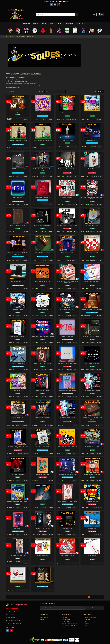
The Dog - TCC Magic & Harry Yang (92, 281)
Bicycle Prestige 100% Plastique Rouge (67, 502)
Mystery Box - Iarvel (92, 140)
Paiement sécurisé (67, 621)
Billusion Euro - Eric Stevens (92, 112)
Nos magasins (44, 617)
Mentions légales (67, 619)
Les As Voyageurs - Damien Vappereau (67, 446)
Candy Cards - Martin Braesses (67, 112)
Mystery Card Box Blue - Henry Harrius (67, 364)
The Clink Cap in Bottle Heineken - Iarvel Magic (43, 141)
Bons (86, 626)
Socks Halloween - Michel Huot (43, 281)
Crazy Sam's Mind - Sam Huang (43, 418)
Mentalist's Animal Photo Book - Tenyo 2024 (18, 502)
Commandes (87, 619)
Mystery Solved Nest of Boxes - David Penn (92, 310)
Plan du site (44, 619)
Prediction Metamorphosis (43, 556)
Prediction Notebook (43, 310)
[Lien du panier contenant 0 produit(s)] (101, 15)
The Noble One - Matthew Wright (43, 197)
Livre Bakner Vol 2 (18, 529)
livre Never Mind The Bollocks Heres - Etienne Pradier (92, 198)
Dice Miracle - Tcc (67, 529)
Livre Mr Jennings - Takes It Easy (18, 556)
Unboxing (19, 118)
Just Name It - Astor (18, 310)
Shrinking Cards (92, 529)
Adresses (87, 624)
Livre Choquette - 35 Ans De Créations (67, 475)
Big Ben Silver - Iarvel (67, 140)
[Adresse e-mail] (62, 608)
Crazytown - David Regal (67, 337)
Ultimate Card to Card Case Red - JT (18, 584)
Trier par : (41, 91)
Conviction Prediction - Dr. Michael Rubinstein (43, 337)
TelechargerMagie (59, 5)
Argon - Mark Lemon (18, 197)
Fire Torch (43, 502)
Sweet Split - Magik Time (43, 112)
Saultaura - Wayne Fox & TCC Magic (43, 226)
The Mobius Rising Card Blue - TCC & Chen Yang (18, 447)
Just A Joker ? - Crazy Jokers (92, 364)
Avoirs (86, 621)
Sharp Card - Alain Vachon (92, 226)
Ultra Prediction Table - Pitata (18, 281)
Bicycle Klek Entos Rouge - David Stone (43, 364)
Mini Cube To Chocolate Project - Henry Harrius (92, 418)
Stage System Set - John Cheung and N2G (67, 226)
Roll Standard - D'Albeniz (18, 475)
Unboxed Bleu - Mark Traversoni (67, 418)
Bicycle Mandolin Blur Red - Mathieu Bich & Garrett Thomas (67, 282)
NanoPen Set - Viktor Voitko (18, 364)
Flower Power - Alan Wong (92, 502)
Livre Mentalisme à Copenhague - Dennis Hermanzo (43, 170)
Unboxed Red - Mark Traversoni (92, 391)
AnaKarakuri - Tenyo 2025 (92, 253)
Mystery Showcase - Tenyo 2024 (92, 475)
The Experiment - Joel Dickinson (67, 310)
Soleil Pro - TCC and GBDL (43, 446)
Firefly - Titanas (92, 169)
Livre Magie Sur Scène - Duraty (18, 226)
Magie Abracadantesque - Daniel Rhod (43, 584)
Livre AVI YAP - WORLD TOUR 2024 (18, 169)
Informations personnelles (90, 617)
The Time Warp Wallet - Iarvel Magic (43, 253)
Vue (96, 91)
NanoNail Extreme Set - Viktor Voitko (92, 337)
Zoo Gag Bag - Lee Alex (18, 391)
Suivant (100, 597)
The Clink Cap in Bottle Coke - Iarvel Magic (18, 140)
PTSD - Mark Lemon (18, 418)
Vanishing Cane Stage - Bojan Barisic (67, 169)
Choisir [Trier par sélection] (47, 91)
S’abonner (94, 608)
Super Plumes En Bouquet (43, 391)
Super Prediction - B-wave (67, 556)
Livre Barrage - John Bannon (43, 475)
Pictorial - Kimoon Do (67, 197)
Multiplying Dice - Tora (18, 112)
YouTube (55, 5)
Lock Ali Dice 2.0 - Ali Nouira (92, 446)
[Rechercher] (57, 14)
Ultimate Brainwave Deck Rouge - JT (18, 337)
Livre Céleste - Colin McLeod (43, 529)
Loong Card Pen (92, 556)
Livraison (65, 617)
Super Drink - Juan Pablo (67, 253)
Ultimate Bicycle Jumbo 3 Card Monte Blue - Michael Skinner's (18, 253)
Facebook (51, 5)
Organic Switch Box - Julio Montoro (67, 391)
